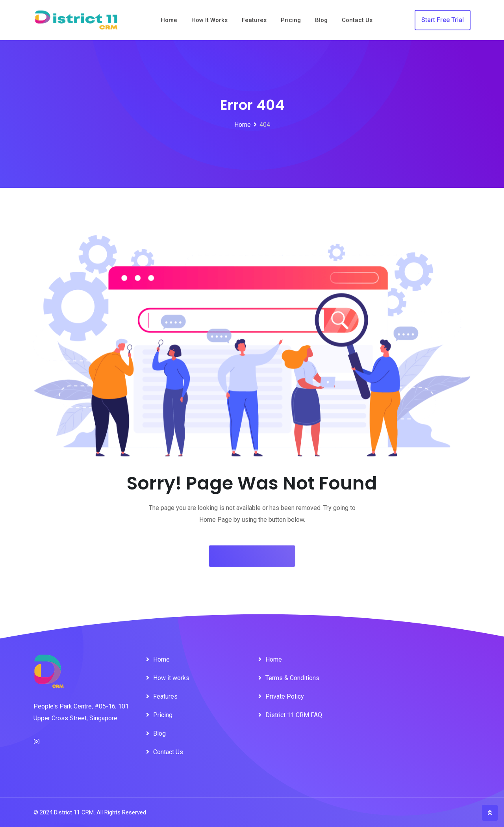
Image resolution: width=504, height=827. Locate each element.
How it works (209, 20)
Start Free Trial (443, 20)
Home (169, 20)
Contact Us (357, 20)
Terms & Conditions (292, 678)
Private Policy (285, 696)
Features (254, 20)
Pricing (291, 20)
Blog (321, 20)
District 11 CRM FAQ (294, 715)
